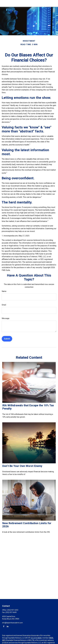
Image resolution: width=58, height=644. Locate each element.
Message (6, 318)
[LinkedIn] (8, 626)
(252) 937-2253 (13, 610)
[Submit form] (7, 339)
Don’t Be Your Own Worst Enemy (22, 466)
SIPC (4, 640)
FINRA (51, 638)
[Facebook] (4, 626)
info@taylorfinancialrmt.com (12, 623)
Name (4, 291)
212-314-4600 (36, 638)
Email (4, 305)
